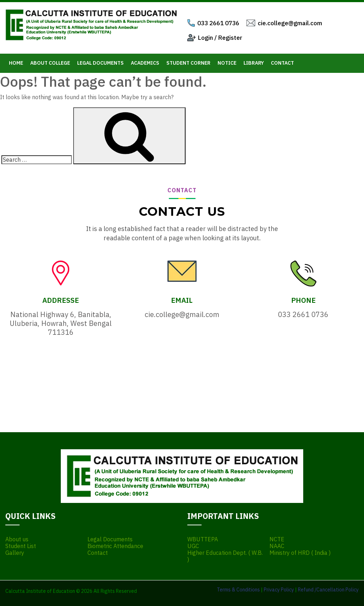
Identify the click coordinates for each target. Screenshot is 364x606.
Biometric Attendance (115, 546)
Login (205, 38)
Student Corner (188, 63)
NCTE (277, 539)
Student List (21, 546)
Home (16, 63)
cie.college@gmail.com (290, 23)
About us (17, 539)
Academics (145, 63)
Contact (282, 63)
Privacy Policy (279, 590)
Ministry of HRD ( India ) (300, 553)
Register (230, 38)
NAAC (277, 546)
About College (50, 63)
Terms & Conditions (238, 590)
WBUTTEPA (203, 539)
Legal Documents (100, 63)
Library (254, 63)
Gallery (15, 553)
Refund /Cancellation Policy (328, 590)
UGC (193, 546)
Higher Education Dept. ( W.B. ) (225, 556)
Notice (227, 63)
